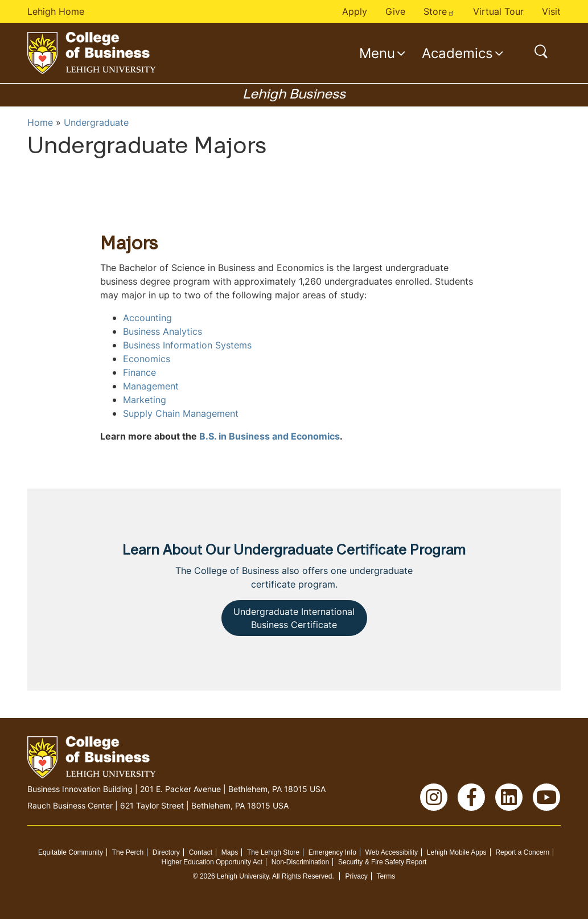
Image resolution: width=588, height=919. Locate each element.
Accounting (147, 318)
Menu (377, 53)
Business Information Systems (187, 345)
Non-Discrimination (300, 862)
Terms (386, 876)
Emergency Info (332, 852)
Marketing (145, 400)
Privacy (356, 876)
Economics (147, 359)
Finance (139, 372)
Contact (201, 852)
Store (439, 11)
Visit (551, 11)
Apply (355, 11)
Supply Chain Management (181, 413)
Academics (457, 53)
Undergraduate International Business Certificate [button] (294, 618)
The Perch (128, 852)
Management (151, 386)
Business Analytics (163, 331)
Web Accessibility (392, 852)
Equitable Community (71, 852)
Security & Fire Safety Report (382, 862)
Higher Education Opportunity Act (212, 862)
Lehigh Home (56, 11)
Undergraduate (96, 122)
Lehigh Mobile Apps (457, 852)
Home (40, 122)
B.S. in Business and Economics (270, 436)
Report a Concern (522, 852)
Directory (166, 852)
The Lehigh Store (273, 852)
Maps (230, 852)
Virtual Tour (498, 11)
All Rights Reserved (302, 876)
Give (395, 11)
